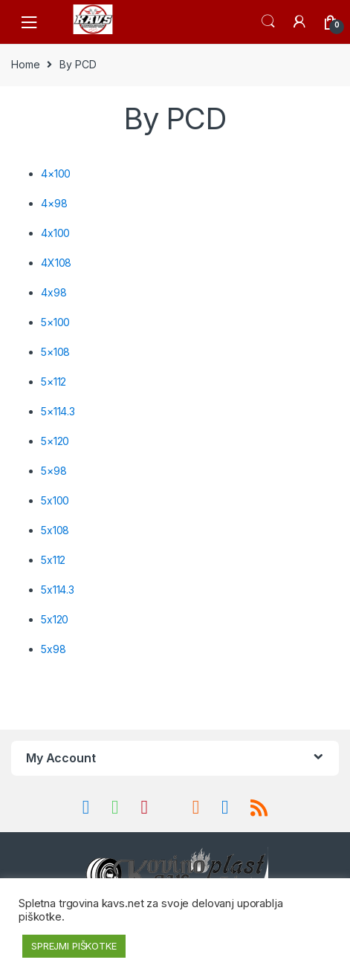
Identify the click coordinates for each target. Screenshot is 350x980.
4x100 (55, 233)
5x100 (55, 500)
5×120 (55, 441)
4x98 (54, 292)
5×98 (54, 471)
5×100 (55, 322)
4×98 (54, 203)
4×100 (56, 173)
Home (25, 64)
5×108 (55, 352)
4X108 (56, 263)
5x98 (53, 649)
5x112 (53, 560)
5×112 (54, 382)
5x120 (55, 619)
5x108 (55, 530)
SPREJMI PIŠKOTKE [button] (74, 946)
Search (268, 22)
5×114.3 (58, 411)
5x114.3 (58, 590)
